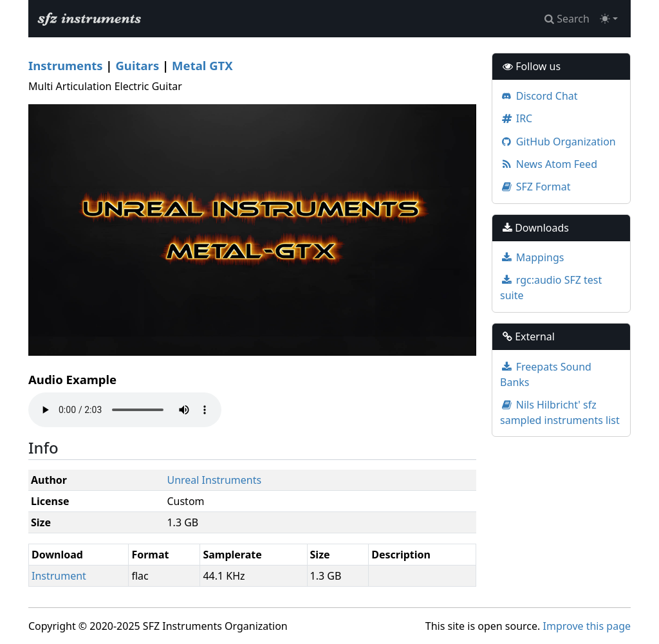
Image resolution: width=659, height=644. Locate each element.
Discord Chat (539, 96)
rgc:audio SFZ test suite (551, 288)
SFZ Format (535, 187)
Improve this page (587, 626)
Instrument (59, 576)
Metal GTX (202, 65)
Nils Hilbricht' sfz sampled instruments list (560, 412)
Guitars (137, 65)
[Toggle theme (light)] (609, 19)
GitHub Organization (558, 142)
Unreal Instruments (214, 480)
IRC (516, 118)
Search (567, 19)
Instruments (66, 65)
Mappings (532, 257)
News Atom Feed (549, 164)
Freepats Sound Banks (546, 374)
